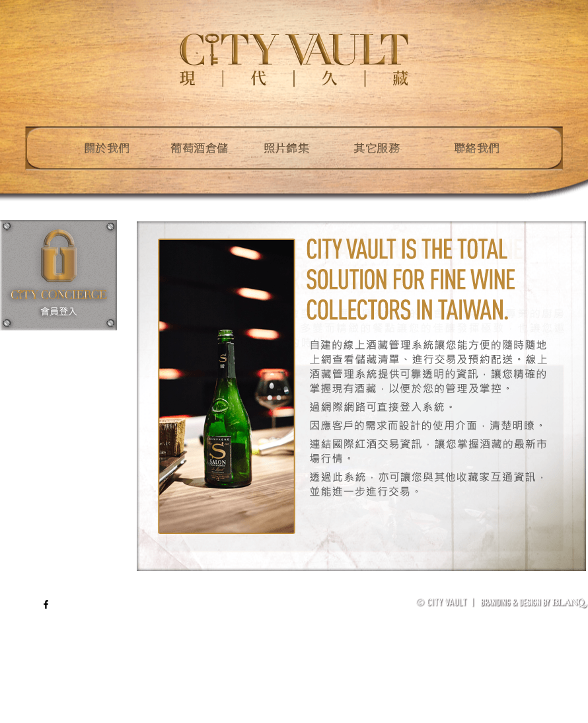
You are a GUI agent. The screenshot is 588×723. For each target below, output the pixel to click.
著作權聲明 (527, 591)
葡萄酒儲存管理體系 (420, 591)
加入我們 (572, 591)
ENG (27, 604)
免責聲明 (482, 591)
